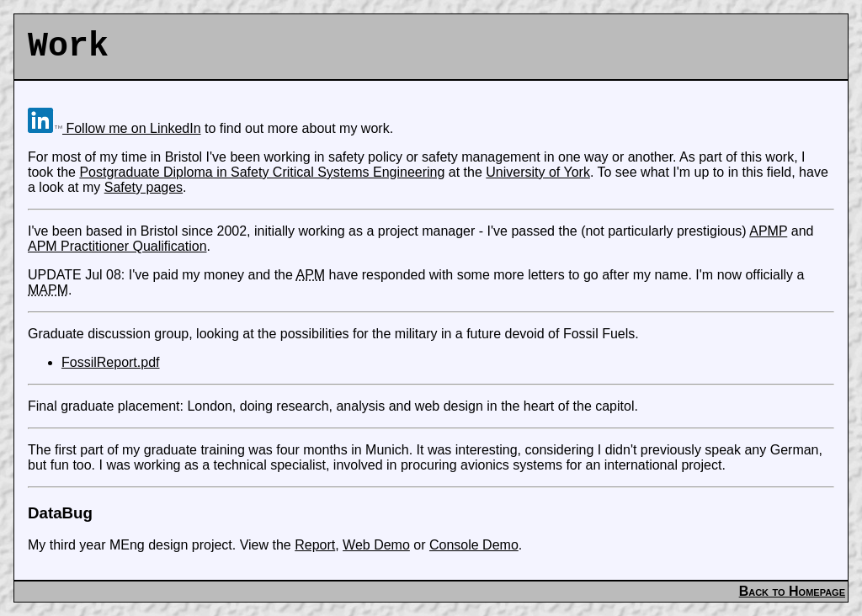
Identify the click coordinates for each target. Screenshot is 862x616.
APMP (768, 231)
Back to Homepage (792, 591)
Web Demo (376, 545)
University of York (538, 172)
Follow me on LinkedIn (114, 128)
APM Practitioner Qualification (117, 246)
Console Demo (474, 545)
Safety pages (144, 187)
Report (315, 545)
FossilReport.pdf (111, 362)
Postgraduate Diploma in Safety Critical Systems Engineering (262, 172)
